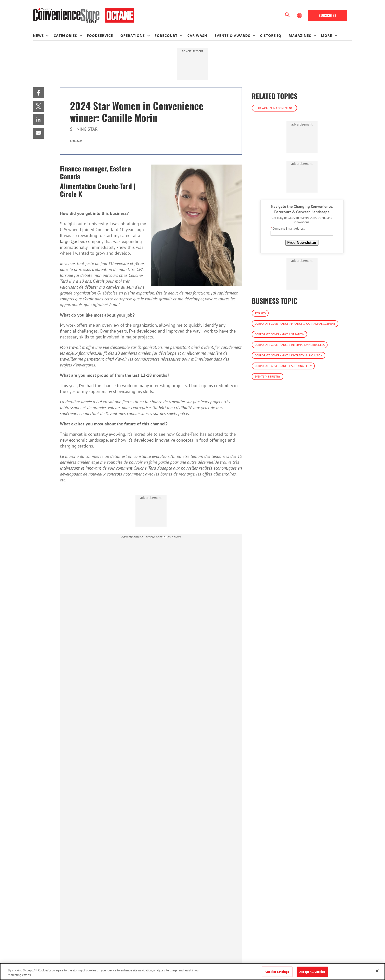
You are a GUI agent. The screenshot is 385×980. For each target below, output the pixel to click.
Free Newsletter (302, 243)
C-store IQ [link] (271, 35)
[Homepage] (84, 15)
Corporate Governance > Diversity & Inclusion (289, 355)
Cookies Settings (277, 972)
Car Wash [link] (197, 35)
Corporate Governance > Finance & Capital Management (295, 324)
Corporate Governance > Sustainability (283, 366)
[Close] (377, 971)
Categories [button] (65, 35)
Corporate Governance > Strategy (279, 334)
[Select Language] (300, 15)
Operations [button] (133, 35)
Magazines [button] (300, 35)
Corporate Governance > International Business (290, 345)
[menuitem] (43, 36)
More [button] (326, 35)
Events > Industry (268, 376)
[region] (192, 972)
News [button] (38, 35)
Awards (260, 313)
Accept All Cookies (312, 972)
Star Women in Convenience (274, 108)
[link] (38, 93)
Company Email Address (288, 229)
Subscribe (328, 15)
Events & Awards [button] (232, 35)
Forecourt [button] (166, 35)
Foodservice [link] (100, 35)
